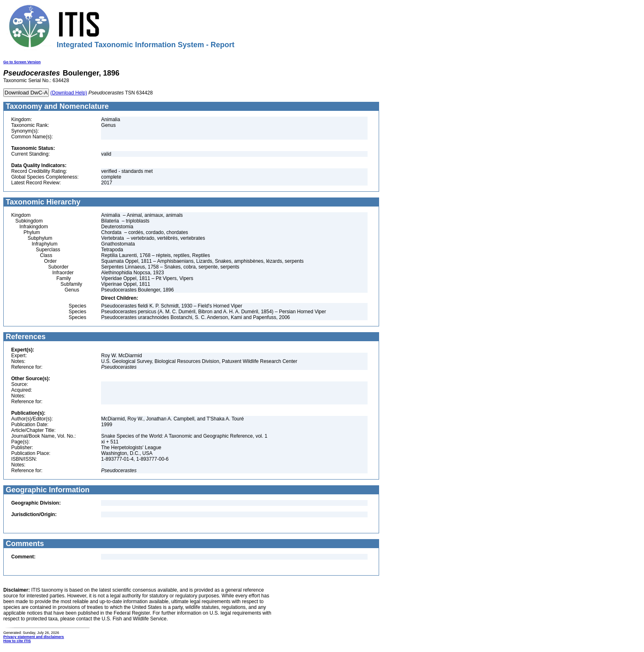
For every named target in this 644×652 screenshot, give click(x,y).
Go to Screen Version (22, 62)
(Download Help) (69, 93)
